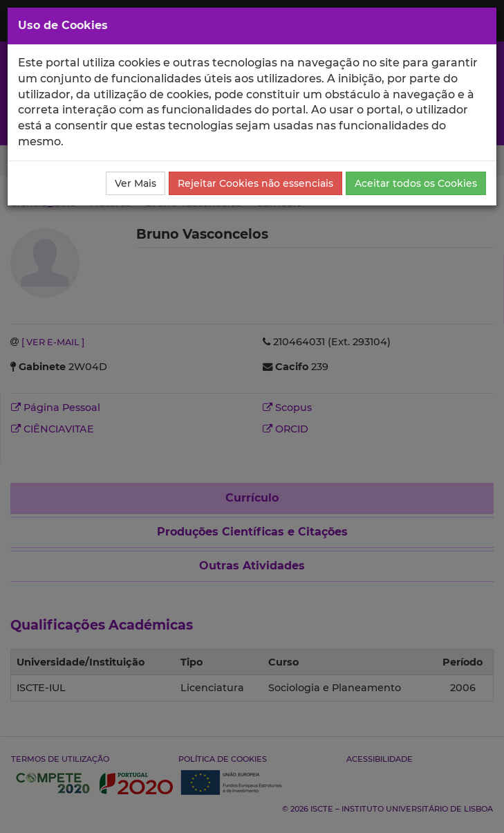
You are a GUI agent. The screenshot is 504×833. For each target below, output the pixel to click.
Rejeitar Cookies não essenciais (255, 183)
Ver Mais (136, 183)
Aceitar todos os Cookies (416, 183)
